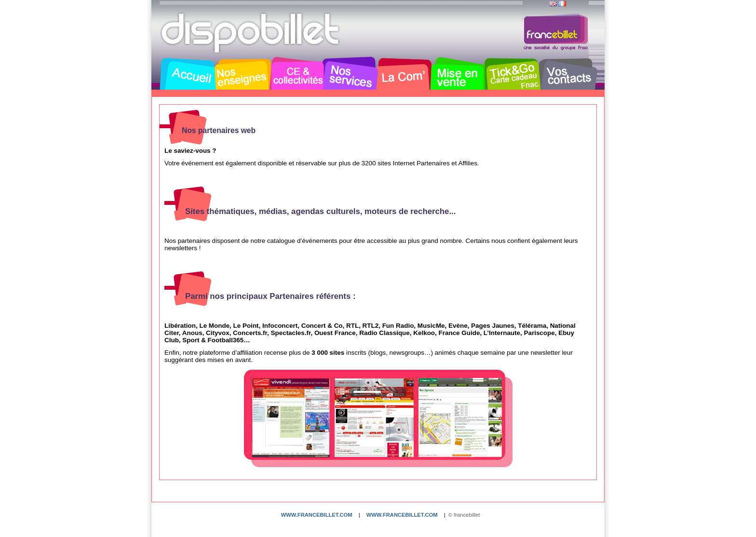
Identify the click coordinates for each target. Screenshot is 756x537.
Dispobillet (251, 33)
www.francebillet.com (317, 515)
